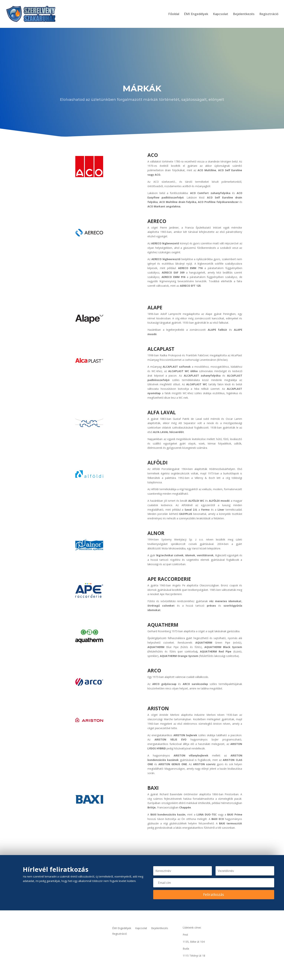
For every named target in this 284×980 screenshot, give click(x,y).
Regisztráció (269, 14)
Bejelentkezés (244, 14)
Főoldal (174, 14)
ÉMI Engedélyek (196, 14)
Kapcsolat (221, 14)
